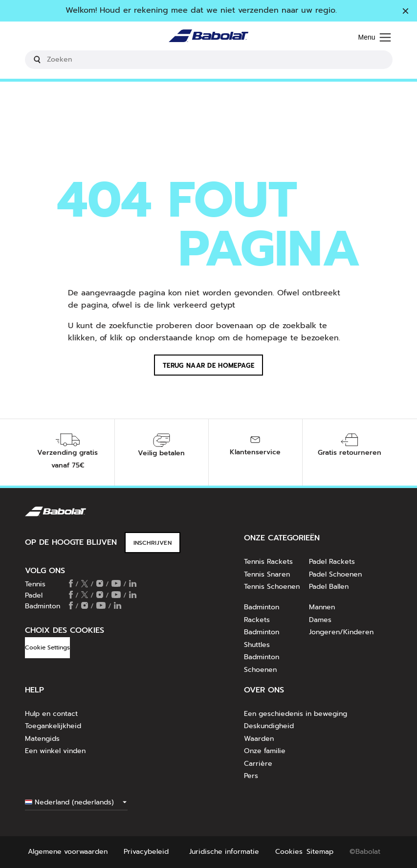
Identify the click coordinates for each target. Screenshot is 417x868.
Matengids (42, 739)
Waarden (259, 739)
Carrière (258, 764)
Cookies (289, 852)
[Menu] (374, 38)
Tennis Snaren (267, 574)
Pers (251, 776)
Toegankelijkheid (53, 726)
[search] (209, 60)
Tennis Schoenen (272, 587)
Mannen (322, 607)
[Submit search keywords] (37, 60)
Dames (320, 620)
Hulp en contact (51, 714)
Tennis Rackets (268, 562)
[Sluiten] (406, 12)
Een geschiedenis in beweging (296, 714)
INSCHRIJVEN (153, 543)
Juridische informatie (224, 852)
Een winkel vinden (55, 751)
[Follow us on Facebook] (71, 584)
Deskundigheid (269, 726)
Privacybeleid (146, 852)
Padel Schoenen (335, 574)
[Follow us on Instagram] (100, 584)
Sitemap (320, 852)
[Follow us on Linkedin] (133, 584)
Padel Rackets (332, 562)
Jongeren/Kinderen (341, 632)
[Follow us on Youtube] (116, 584)
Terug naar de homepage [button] (208, 366)
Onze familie (265, 751)
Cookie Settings (47, 647)
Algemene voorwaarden (68, 852)
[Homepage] (208, 38)
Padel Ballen (329, 587)
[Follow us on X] (85, 584)
